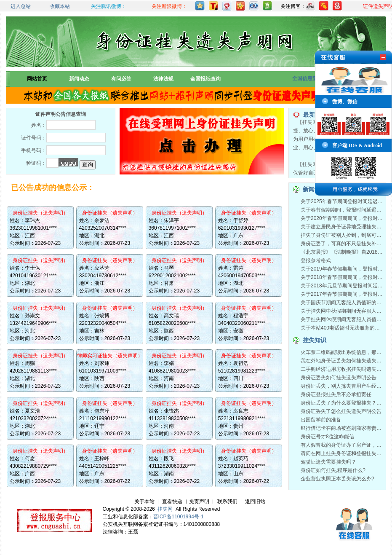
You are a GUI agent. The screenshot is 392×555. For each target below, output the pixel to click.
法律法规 (163, 79)
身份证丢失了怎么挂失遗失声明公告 (341, 411)
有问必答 (121, 79)
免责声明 (199, 501)
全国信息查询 (307, 78)
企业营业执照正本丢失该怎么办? (337, 479)
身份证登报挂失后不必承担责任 (336, 394)
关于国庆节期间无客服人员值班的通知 (344, 303)
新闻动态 (79, 79)
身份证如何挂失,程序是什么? (333, 470)
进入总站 (21, 6)
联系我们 (227, 501)
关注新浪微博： (169, 6)
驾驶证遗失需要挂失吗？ (328, 462)
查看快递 (172, 501)
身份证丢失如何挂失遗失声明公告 (339, 378)
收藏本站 (60, 6)
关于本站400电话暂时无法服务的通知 (343, 328)
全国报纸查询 (205, 79)
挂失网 (165, 509)
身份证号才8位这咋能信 (327, 437)
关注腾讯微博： (109, 6)
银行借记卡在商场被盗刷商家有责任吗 (344, 428)
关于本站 (144, 501)
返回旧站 (255, 501)
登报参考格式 (316, 260)
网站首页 (37, 79)
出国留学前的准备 (321, 420)
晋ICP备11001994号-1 (179, 517)
